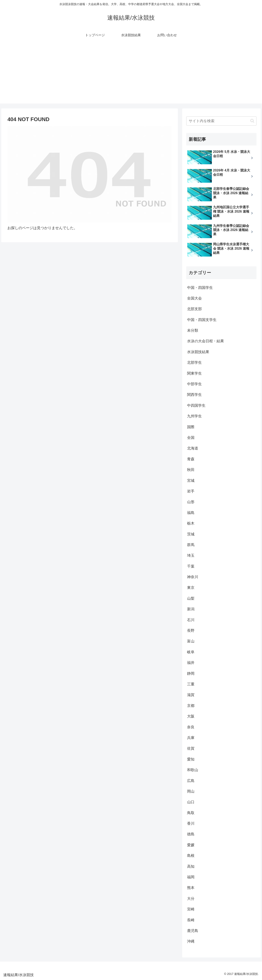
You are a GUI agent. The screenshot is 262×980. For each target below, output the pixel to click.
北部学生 (194, 363)
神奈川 (193, 577)
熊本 (191, 888)
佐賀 (191, 748)
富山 (191, 641)
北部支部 (194, 309)
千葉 (191, 566)
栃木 (191, 523)
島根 (191, 856)
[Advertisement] (131, 75)
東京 (191, 588)
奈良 (191, 727)
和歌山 (193, 770)
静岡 (191, 674)
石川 (191, 620)
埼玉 (191, 555)
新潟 (191, 609)
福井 (191, 663)
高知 (191, 866)
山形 (191, 502)
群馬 (191, 545)
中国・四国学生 (200, 288)
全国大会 (194, 298)
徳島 (191, 834)
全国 (191, 438)
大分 (191, 899)
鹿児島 (193, 931)
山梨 (191, 598)
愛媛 (191, 845)
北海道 (193, 448)
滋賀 (191, 695)
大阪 (191, 716)
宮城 (191, 481)
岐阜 (191, 652)
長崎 (191, 920)
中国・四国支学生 (202, 320)
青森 (191, 459)
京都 (191, 706)
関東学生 (194, 373)
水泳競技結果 (198, 352)
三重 (191, 684)
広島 (191, 781)
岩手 (191, 491)
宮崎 (191, 909)
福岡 (191, 877)
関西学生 (194, 395)
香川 (191, 823)
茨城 (191, 534)
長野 (191, 631)
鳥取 (191, 813)
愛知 (191, 759)
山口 (191, 802)
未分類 (193, 330)
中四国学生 (196, 406)
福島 (191, 513)
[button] (252, 121)
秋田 (191, 470)
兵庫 (191, 738)
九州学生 (194, 416)
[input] (221, 121)
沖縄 (191, 941)
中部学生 (194, 384)
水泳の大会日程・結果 (206, 341)
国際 (191, 427)
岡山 (191, 791)
